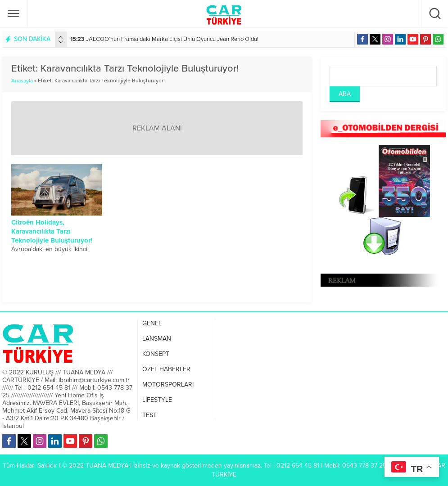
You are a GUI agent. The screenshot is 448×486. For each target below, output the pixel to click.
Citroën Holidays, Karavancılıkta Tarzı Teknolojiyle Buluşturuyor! (52, 231)
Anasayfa (22, 81)
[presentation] (61, 37)
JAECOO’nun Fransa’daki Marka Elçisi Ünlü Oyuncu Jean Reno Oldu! (164, 39)
